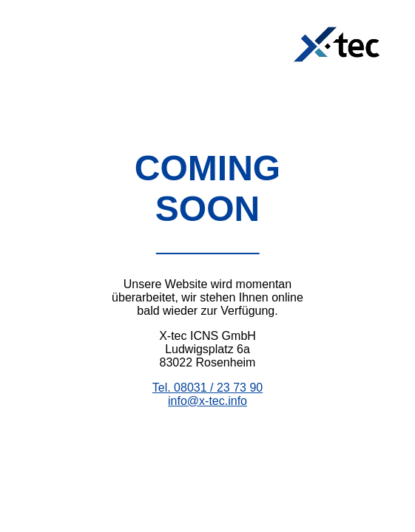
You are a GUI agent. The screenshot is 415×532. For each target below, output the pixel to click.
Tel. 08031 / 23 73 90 (207, 388)
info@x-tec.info (207, 401)
